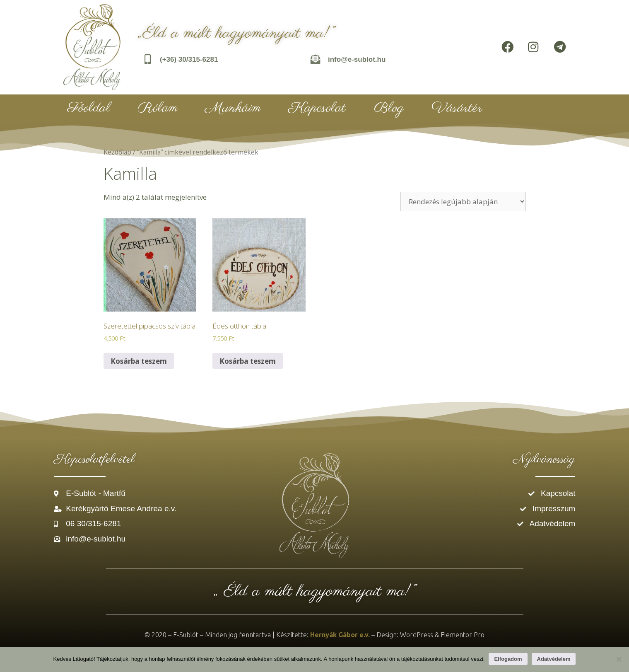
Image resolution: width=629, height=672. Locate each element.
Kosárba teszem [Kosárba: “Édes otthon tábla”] (248, 361)
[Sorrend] (463, 202)
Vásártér (457, 108)
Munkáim (233, 108)
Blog (389, 108)
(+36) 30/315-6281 (189, 59)
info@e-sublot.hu (357, 59)
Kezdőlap (117, 152)
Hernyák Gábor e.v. (340, 635)
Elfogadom (508, 659)
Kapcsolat (317, 108)
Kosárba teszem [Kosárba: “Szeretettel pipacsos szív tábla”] (139, 361)
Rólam (158, 108)
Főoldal (89, 108)
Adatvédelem (554, 659)
